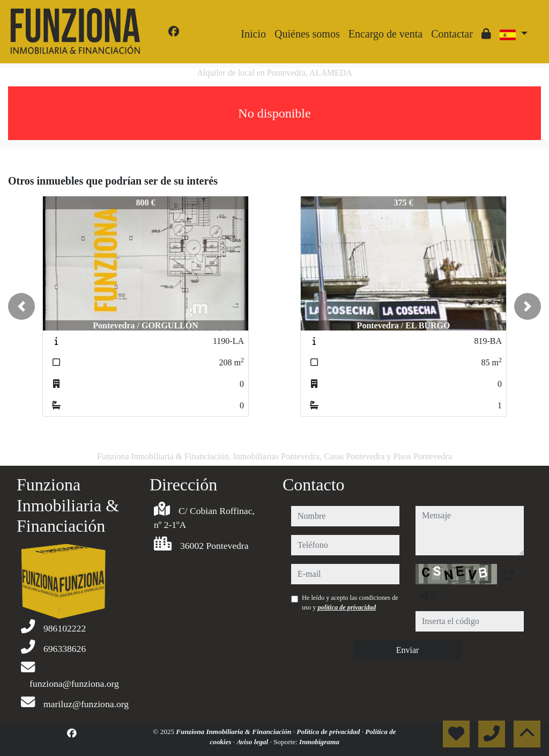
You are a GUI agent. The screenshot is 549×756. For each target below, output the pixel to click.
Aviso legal (253, 742)
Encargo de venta (385, 34)
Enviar (408, 650)
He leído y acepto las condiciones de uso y (350, 603)
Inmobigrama (319, 742)
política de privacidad (347, 607)
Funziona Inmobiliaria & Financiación (234, 732)
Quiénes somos (307, 34)
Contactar (452, 34)
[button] (21, 306)
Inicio (253, 34)
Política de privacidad (329, 732)
